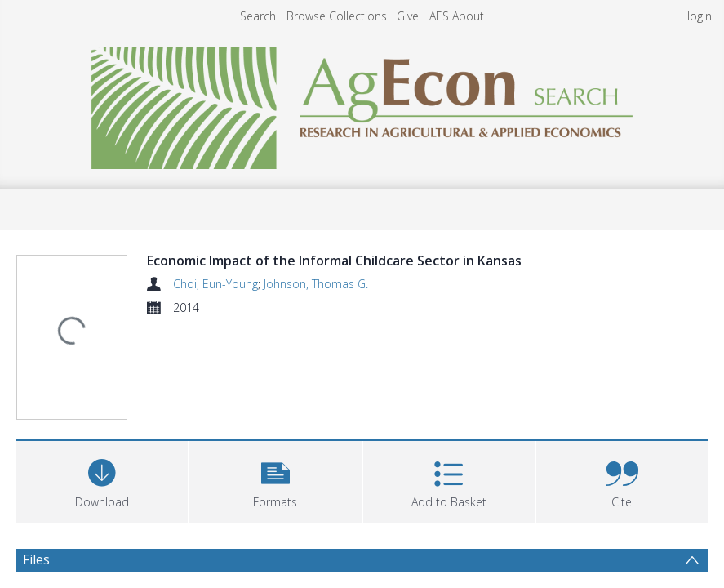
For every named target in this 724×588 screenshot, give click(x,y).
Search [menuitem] (258, 16)
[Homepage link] (362, 103)
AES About (457, 16)
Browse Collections (337, 16)
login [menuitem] (700, 16)
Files (36, 461)
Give (408, 16)
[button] (275, 381)
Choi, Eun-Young (215, 284)
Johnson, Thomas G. (316, 284)
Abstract (49, 506)
